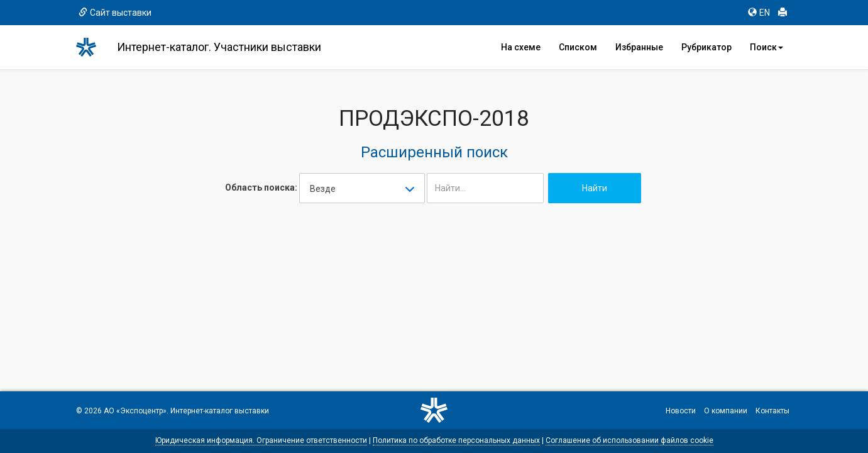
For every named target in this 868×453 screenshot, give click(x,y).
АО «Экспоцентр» (135, 411)
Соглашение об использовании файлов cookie (629, 440)
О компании (726, 411)
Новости (681, 411)
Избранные (639, 47)
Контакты (772, 411)
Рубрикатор (706, 47)
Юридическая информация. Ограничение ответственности (261, 440)
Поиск (766, 47)
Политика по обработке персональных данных (456, 440)
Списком (578, 47)
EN (759, 13)
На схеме (521, 47)
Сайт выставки (115, 13)
